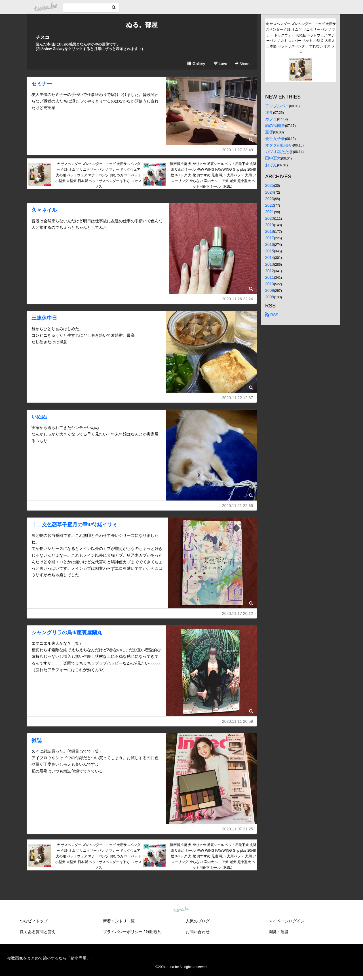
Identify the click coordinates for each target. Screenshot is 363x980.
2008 (270, 297)
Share (242, 64)
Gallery (196, 64)
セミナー (42, 84)
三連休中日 (44, 318)
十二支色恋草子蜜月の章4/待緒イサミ (74, 525)
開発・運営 (279, 932)
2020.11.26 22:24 (238, 299)
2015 (270, 251)
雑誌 (37, 740)
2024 (270, 192)
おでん (271, 165)
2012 (270, 271)
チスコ (43, 37)
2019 (270, 225)
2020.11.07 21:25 (238, 829)
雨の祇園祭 (275, 125)
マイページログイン (287, 921)
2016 (270, 244)
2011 (270, 277)
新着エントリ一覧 (119, 921)
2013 (270, 264)
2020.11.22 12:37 (238, 398)
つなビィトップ (34, 921)
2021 (270, 212)
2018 (270, 231)
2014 (270, 257)
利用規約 (154, 932)
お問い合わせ (198, 932)
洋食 (269, 112)
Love (220, 64)
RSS (272, 315)
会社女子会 (275, 139)
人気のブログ (198, 921)
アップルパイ (277, 106)
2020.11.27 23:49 (238, 150)
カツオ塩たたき (279, 152)
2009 (270, 290)
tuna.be (181, 909)
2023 (270, 199)
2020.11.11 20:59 (238, 721)
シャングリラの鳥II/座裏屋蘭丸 (67, 633)
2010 (270, 284)
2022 (270, 205)
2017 (270, 238)
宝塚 (269, 132)
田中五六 (273, 158)
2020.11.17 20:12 (238, 613)
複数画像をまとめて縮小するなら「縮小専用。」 (51, 958)
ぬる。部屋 (142, 25)
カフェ (271, 119)
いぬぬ (39, 417)
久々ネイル (44, 210)
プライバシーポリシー (123, 932)
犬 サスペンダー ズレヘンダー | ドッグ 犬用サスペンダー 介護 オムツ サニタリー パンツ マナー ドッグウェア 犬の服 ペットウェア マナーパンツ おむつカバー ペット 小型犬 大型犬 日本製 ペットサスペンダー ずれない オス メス (99, 175)
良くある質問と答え (38, 932)
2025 (270, 185)
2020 (270, 218)
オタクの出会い (279, 145)
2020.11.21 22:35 (238, 506)
